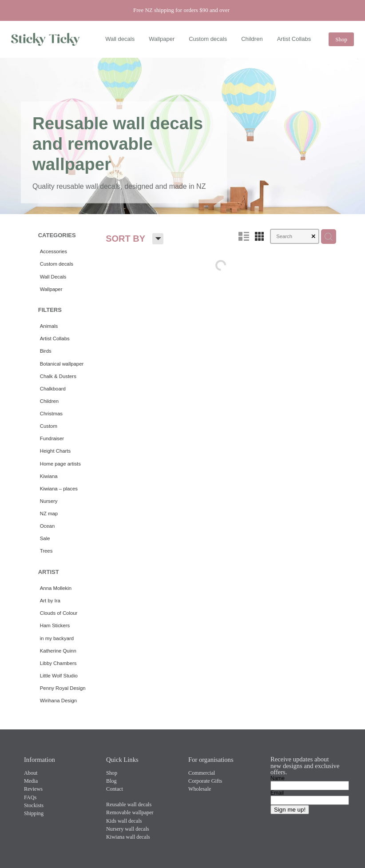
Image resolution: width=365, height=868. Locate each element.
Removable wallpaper (130, 812)
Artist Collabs (294, 39)
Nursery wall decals (128, 829)
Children (252, 39)
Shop (341, 39)
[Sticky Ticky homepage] (45, 40)
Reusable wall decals (129, 804)
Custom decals (208, 39)
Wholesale (200, 789)
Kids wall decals (124, 821)
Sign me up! (290, 810)
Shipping (34, 813)
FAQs (30, 797)
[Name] (310, 786)
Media (31, 781)
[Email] (310, 800)
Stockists (34, 805)
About (31, 773)
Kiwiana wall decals (128, 837)
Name (278, 778)
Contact (115, 789)
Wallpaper (162, 39)
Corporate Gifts (205, 781)
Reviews (33, 789)
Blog (111, 781)
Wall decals (120, 39)
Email (277, 793)
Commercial (202, 773)
